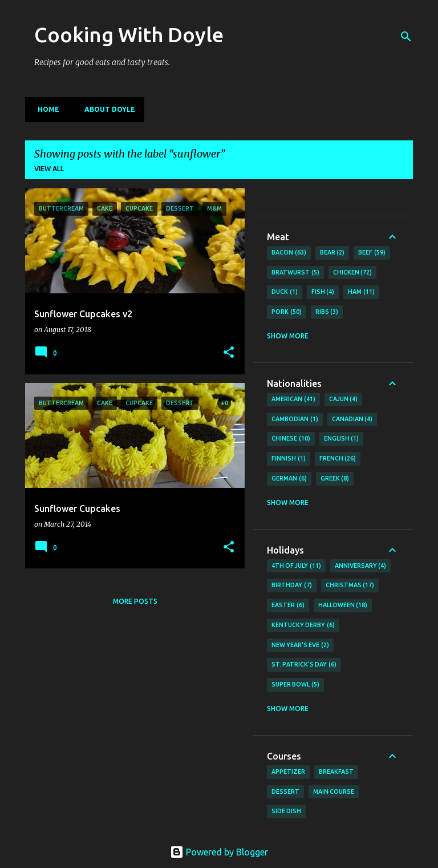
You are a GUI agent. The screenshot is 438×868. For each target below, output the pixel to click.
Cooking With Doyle (129, 35)
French (338, 459)
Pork (287, 312)
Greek (335, 479)
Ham (361, 292)
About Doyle (106, 109)
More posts (135, 601)
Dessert (285, 792)
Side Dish (286, 811)
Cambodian (295, 419)
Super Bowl (295, 685)
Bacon (289, 253)
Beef (372, 253)
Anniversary (361, 566)
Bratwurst (295, 273)
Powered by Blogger (219, 852)
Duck (285, 292)
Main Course (334, 792)
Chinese (291, 439)
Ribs (327, 312)
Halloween (343, 605)
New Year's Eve (300, 645)
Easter (288, 605)
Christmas (350, 586)
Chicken (353, 273)
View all (49, 169)
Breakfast (336, 772)
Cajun (344, 399)
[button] (229, 353)
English (342, 439)
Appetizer (288, 772)
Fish (323, 292)
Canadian (352, 419)
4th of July (296, 566)
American (293, 399)
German (289, 479)
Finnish (289, 459)
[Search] (406, 37)
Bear (332, 253)
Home (45, 109)
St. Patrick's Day (304, 665)
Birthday (292, 586)
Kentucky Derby (303, 625)
